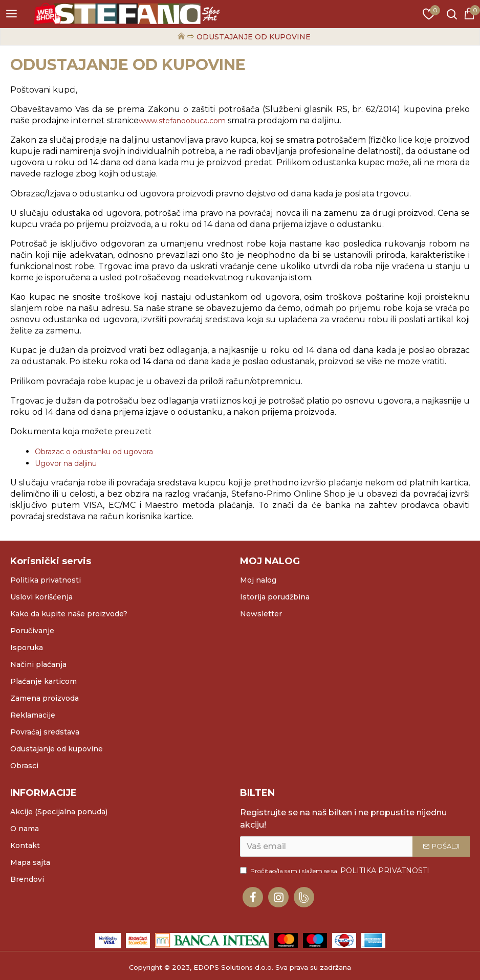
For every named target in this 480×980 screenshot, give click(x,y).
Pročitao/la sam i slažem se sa (335, 871)
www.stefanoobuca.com (182, 121)
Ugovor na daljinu (66, 463)
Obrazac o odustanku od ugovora (94, 452)
